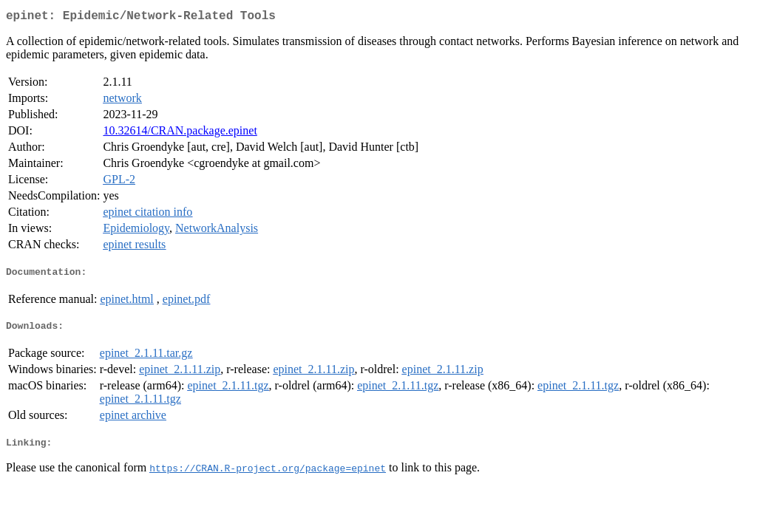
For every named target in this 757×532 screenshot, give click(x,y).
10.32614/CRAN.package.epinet (180, 133)
